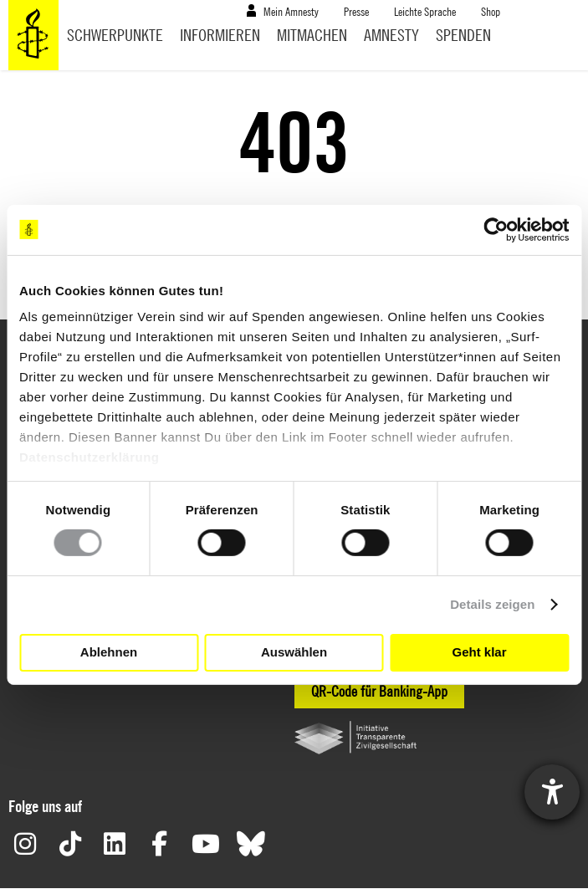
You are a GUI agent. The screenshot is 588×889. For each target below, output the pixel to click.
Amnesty (391, 35)
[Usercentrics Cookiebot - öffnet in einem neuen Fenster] (496, 229)
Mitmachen (312, 35)
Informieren (220, 35)
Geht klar (479, 652)
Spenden (463, 35)
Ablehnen (109, 652)
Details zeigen (492, 604)
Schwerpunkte (115, 35)
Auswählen (294, 652)
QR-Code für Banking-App (379, 691)
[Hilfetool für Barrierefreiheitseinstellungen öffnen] (552, 792)
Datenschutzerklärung (89, 457)
